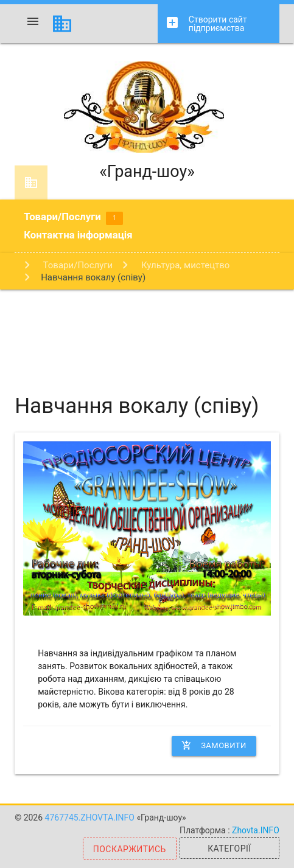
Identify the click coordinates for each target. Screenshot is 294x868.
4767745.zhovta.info (91, 818)
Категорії (229, 849)
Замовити (214, 746)
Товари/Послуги (73, 218)
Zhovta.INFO (256, 830)
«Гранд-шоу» (147, 121)
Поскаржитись (130, 849)
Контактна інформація (78, 235)
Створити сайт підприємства (206, 24)
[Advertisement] (147, 332)
